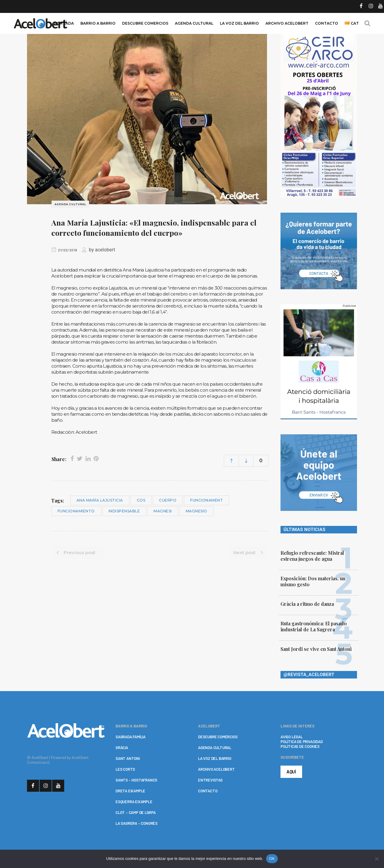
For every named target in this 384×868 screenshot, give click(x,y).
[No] (376, 859)
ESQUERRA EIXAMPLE (134, 802)
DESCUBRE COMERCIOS (218, 737)
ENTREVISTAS (210, 780)
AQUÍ (291, 772)
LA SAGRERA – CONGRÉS (136, 823)
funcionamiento (76, 511)
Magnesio (196, 511)
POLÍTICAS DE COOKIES (300, 746)
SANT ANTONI (128, 758)
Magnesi (163, 511)
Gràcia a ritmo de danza (307, 604)
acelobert (105, 250)
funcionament (207, 500)
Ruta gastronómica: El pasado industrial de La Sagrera (314, 626)
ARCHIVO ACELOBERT (216, 769)
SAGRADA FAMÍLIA (130, 737)
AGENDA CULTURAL (215, 748)
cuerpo (168, 500)
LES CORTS (125, 769)
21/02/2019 (64, 250)
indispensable (124, 511)
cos (141, 500)
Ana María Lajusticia (100, 500)
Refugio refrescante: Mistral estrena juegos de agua (312, 556)
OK (272, 859)
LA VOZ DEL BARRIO (215, 758)
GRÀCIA (122, 748)
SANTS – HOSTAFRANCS (136, 780)
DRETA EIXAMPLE (130, 791)
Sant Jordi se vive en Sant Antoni (316, 649)
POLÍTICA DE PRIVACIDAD (302, 742)
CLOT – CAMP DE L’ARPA (136, 812)
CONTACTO (208, 791)
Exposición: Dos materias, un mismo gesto (313, 581)
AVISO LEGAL (292, 737)
